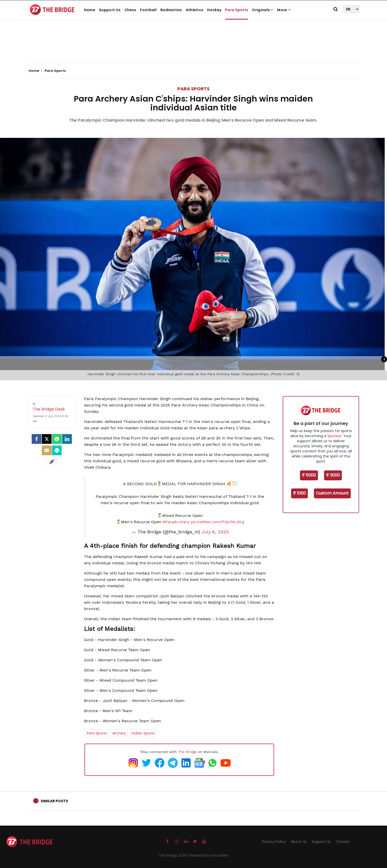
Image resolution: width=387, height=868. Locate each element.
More (284, 10)
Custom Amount (332, 493)
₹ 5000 (309, 475)
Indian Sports (143, 733)
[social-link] (52, 462)
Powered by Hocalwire (209, 855)
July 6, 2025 (215, 532)
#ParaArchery (176, 522)
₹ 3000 (333, 475)
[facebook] (37, 439)
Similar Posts (54, 801)
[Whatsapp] (57, 439)
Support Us (110, 10)
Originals (263, 10)
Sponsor (334, 436)
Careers (343, 842)
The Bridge (187, 752)
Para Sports (237, 10)
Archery (119, 733)
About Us (299, 842)
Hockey (214, 10)
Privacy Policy (274, 842)
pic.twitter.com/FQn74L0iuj (217, 522)
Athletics (195, 10)
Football (148, 10)
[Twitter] (47, 439)
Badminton (171, 10)
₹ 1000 (299, 493)
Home (90, 10)
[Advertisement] (194, 48)
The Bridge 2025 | (174, 855)
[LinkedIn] (67, 439)
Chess (130, 10)
